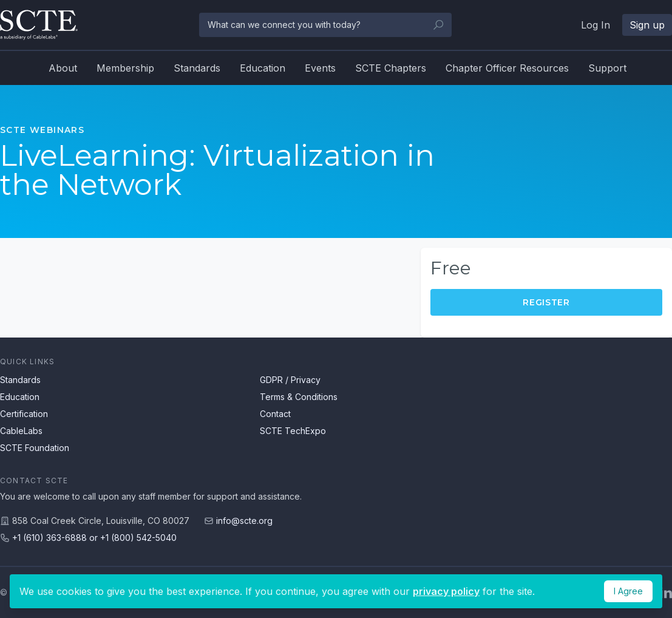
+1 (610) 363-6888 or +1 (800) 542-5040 (94, 538)
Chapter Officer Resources (507, 68)
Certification (24, 414)
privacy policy (446, 591)
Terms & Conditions (299, 397)
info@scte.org (244, 521)
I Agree (628, 591)
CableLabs (21, 431)
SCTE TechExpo (293, 431)
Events (320, 68)
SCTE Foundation (35, 448)
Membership (125, 68)
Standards (197, 68)
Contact (275, 414)
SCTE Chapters (391, 68)
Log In (596, 25)
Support (607, 68)
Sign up (647, 25)
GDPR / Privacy (290, 380)
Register (546, 302)
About (63, 68)
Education (263, 68)
